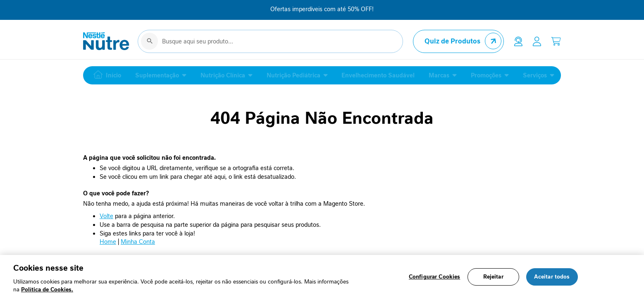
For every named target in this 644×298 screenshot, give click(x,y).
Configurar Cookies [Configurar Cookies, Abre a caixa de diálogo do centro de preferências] (434, 277)
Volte (106, 218)
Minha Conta (138, 244)
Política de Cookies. (47, 290)
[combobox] (270, 43)
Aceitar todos (552, 277)
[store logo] (106, 43)
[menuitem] (105, 77)
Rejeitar (493, 277)
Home (108, 244)
